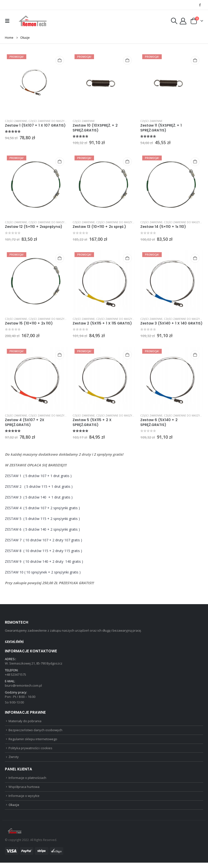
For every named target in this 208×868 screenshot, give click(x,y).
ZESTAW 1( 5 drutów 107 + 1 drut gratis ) (39, 476)
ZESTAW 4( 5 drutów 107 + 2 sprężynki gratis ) (42, 508)
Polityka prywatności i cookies (30, 751)
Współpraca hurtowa (24, 791)
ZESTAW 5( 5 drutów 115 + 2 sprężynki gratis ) (42, 519)
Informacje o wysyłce (24, 801)
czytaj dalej (14, 641)
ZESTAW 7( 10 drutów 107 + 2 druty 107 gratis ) (43, 540)
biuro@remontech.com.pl (23, 686)
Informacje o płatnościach (27, 782)
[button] (9, 21)
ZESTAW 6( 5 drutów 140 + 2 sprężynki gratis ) (42, 529)
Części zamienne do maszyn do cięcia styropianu (62, 121)
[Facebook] (200, 5)
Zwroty (14, 760)
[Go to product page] (36, 84)
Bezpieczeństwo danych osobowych (35, 732)
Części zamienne (16, 121)
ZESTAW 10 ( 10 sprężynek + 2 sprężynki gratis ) (43, 572)
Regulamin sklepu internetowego (33, 742)
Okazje (14, 810)
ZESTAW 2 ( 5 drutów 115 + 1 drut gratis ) (39, 486)
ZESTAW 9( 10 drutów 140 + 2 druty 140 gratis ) (44, 561)
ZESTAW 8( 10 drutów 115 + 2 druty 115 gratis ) (43, 551)
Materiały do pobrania (25, 723)
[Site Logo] (33, 21)
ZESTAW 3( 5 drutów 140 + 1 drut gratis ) (39, 497)
